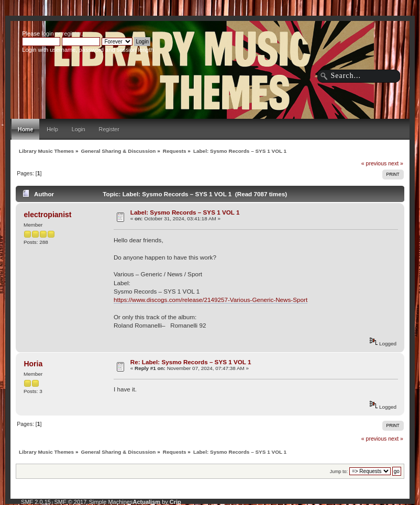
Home (25, 129)
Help (52, 129)
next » (396, 163)
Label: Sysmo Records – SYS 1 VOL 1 (185, 212)
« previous (374, 163)
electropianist (47, 215)
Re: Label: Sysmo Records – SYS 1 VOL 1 (191, 362)
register (72, 33)
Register (109, 129)
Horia (33, 364)
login (47, 33)
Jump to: (339, 472)
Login (79, 129)
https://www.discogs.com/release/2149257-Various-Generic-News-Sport (211, 300)
